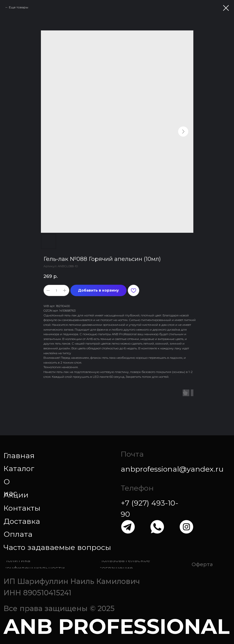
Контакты (22, 508)
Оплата (18, 534)
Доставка (22, 521)
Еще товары (19, 7)
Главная (19, 455)
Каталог (19, 468)
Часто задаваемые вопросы (57, 547)
